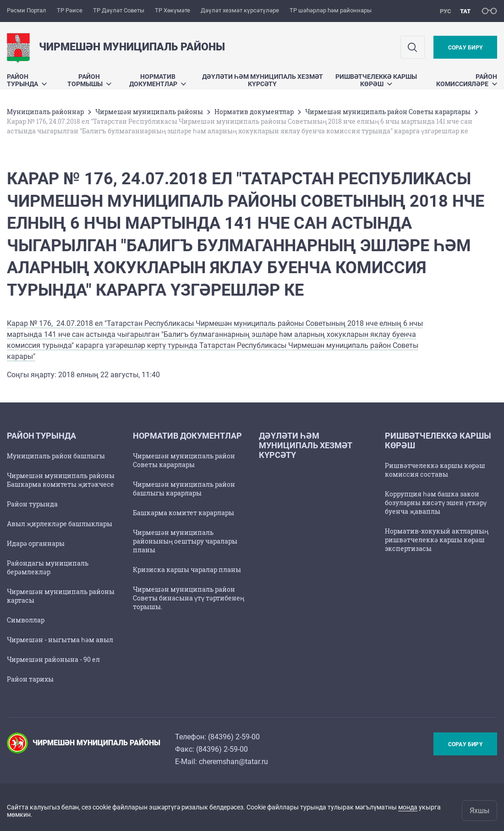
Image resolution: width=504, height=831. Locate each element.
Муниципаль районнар (45, 112)
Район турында (27, 80)
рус (446, 11)
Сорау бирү (465, 48)
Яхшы (479, 811)
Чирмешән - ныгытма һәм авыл (60, 640)
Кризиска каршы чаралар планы (187, 570)
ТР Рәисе (70, 10)
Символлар (26, 620)
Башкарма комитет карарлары (184, 513)
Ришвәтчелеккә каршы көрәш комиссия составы (435, 470)
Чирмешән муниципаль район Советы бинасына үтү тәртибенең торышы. (189, 598)
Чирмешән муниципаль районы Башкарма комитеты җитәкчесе (61, 480)
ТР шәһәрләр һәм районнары (331, 10)
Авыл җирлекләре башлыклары (60, 524)
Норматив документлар (158, 80)
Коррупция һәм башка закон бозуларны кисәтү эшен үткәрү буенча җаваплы (436, 503)
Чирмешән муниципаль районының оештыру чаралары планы (185, 541)
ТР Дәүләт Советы (119, 10)
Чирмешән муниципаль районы (149, 112)
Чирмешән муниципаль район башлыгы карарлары (184, 489)
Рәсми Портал (27, 10)
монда (408, 807)
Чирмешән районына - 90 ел (53, 659)
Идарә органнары (36, 543)
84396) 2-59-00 (235, 737)
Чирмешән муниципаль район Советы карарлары (388, 112)
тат (465, 11)
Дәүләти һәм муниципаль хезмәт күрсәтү (263, 80)
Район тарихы (30, 679)
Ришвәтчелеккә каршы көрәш (376, 80)
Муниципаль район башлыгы (56, 456)
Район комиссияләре (467, 80)
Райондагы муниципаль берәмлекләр (48, 567)
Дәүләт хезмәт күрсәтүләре (240, 10)
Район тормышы (89, 80)
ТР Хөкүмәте (173, 10)
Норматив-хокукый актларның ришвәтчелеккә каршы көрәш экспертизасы (437, 540)
